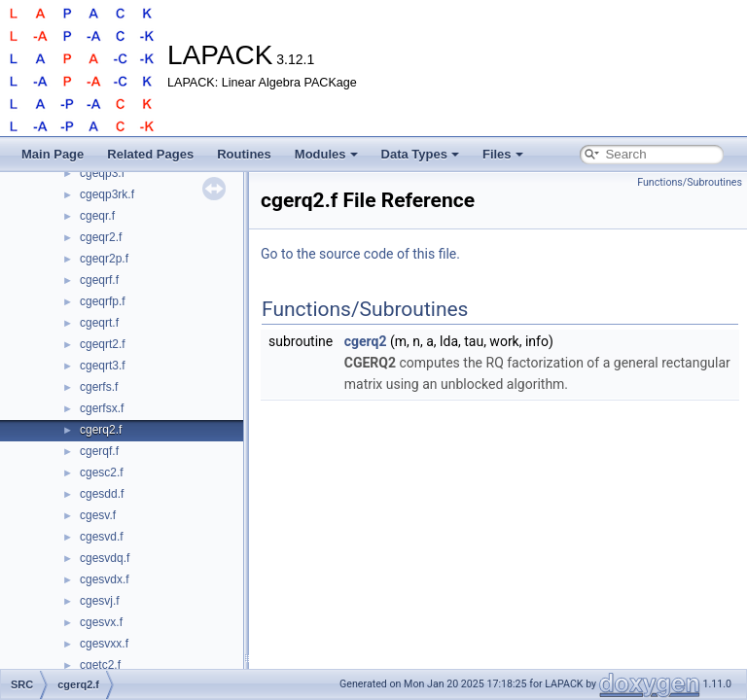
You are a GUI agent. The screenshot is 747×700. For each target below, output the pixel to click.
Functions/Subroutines (690, 182)
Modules (326, 154)
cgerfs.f (99, 387)
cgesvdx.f (105, 579)
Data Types (420, 154)
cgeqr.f (97, 216)
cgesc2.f (102, 472)
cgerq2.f (101, 430)
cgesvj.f (100, 601)
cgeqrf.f (99, 280)
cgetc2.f (100, 665)
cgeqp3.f (102, 173)
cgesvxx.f (104, 644)
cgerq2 (366, 341)
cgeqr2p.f (104, 259)
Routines (244, 154)
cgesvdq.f (105, 558)
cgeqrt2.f (103, 344)
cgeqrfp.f (103, 301)
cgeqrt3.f (103, 366)
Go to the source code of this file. (360, 254)
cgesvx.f (101, 622)
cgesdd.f (102, 494)
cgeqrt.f (99, 323)
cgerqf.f (99, 451)
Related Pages (150, 154)
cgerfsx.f (102, 408)
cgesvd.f (102, 537)
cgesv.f (98, 515)
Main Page (53, 154)
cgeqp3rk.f (107, 194)
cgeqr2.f (101, 237)
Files (503, 154)
